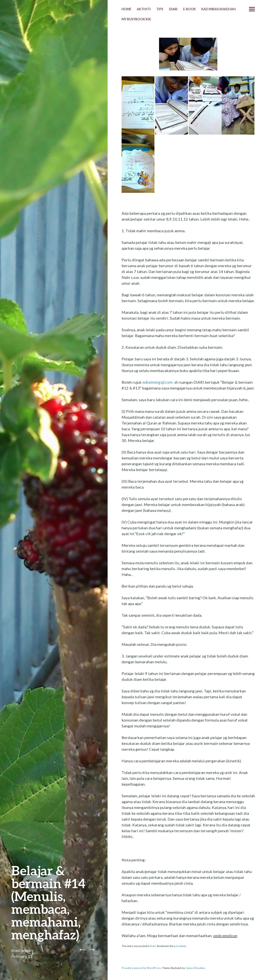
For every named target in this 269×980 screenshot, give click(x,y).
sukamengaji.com (158, 382)
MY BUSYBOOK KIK (136, 19)
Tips (160, 9)
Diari (173, 9)
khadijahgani (22, 950)
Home (126, 9)
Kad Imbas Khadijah (218, 9)
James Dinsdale (195, 968)
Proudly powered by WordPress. (142, 968)
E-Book (189, 9)
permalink (180, 946)
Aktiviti (144, 9)
